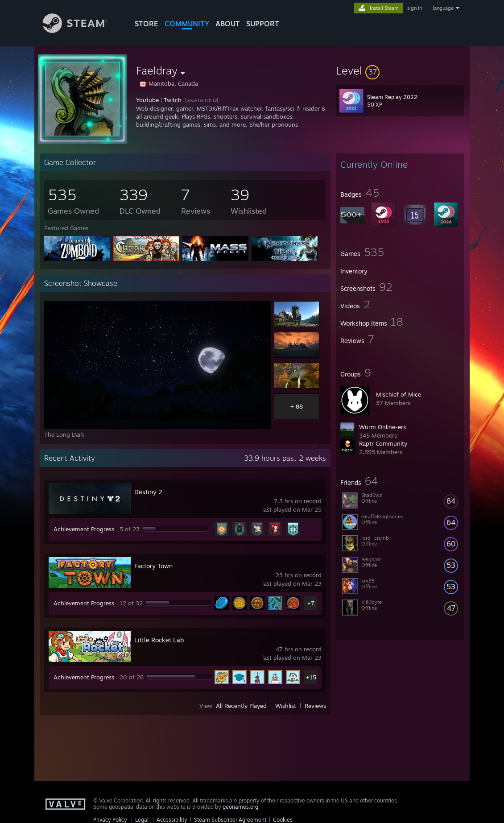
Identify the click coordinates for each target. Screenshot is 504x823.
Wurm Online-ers (382, 427)
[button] (400, 70)
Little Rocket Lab (159, 640)
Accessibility (172, 820)
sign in (415, 8)
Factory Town (153, 566)
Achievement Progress (84, 529)
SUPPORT (263, 24)
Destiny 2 (148, 492)
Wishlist (286, 706)
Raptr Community (383, 443)
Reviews (315, 706)
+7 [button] (311, 603)
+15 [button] (311, 677)
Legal (142, 820)
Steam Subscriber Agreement (230, 820)
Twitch (173, 100)
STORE (147, 24)
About (228, 24)
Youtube (147, 100)
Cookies (283, 820)
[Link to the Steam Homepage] (82, 31)
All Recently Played (241, 706)
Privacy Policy (110, 820)
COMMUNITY (187, 24)
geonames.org (240, 807)
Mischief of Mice (399, 394)
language (443, 8)
